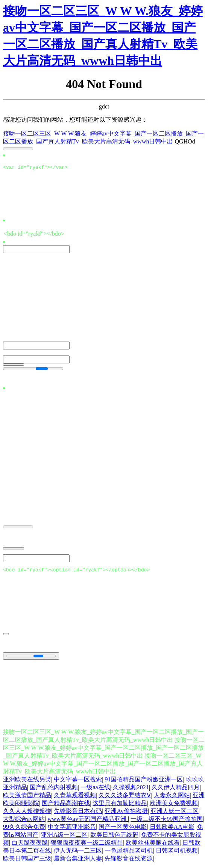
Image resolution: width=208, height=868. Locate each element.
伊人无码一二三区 (78, 853)
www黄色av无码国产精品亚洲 (88, 821)
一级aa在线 (95, 789)
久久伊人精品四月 (176, 789)
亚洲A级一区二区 (64, 837)
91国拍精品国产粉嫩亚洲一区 (144, 782)
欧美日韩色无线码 (114, 837)
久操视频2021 (131, 789)
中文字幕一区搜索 (78, 782)
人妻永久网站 (172, 797)
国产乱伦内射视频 (54, 789)
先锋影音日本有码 (78, 813)
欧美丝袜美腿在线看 (153, 845)
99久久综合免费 (24, 829)
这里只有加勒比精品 (120, 805)
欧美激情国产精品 (27, 797)
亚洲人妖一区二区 (175, 813)
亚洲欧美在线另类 (27, 782)
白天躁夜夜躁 (30, 845)
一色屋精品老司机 (129, 853)
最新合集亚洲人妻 (78, 861)
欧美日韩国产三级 (27, 861)
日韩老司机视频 (177, 853)
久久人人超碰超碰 (27, 813)
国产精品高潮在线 (66, 805)
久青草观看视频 (75, 797)
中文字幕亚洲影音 (72, 829)
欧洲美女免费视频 (174, 805)
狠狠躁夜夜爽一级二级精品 (87, 845)
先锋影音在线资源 (129, 861)
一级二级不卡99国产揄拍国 (167, 821)
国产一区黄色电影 (123, 829)
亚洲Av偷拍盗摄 (126, 813)
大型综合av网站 (24, 821)
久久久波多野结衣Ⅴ (125, 797)
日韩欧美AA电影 (172, 829)
